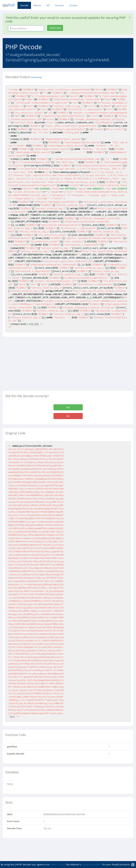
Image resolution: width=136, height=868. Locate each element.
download (36, 77)
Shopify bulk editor (92, 864)
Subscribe (55, 28)
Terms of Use (58, 864)
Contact (73, 5)
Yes (68, 407)
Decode (24, 5)
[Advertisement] (32, 365)
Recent (37, 5)
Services (59, 5)
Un (9, 5)
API (48, 5)
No (68, 416)
